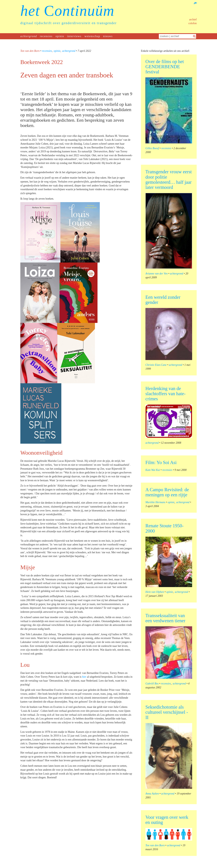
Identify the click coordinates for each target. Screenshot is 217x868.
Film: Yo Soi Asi (161, 462)
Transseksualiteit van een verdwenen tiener (165, 618)
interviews (74, 36)
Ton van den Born (30, 51)
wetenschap (92, 36)
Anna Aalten (152, 794)
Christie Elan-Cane (156, 365)
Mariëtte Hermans (155, 502)
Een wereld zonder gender (163, 300)
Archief (193, 19)
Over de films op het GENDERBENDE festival (165, 67)
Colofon (193, 23)
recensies (46, 36)
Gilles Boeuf (152, 148)
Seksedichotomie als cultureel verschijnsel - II (167, 712)
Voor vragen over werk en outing (167, 820)
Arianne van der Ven (156, 274)
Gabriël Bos (152, 684)
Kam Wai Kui (153, 470)
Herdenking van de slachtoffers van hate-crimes (165, 394)
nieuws (108, 36)
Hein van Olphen (155, 592)
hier (84, 677)
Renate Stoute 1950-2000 (164, 528)
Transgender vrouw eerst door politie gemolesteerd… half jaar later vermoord (169, 179)
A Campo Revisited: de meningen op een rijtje (167, 492)
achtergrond (29, 36)
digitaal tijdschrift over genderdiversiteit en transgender (68, 23)
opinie (60, 36)
